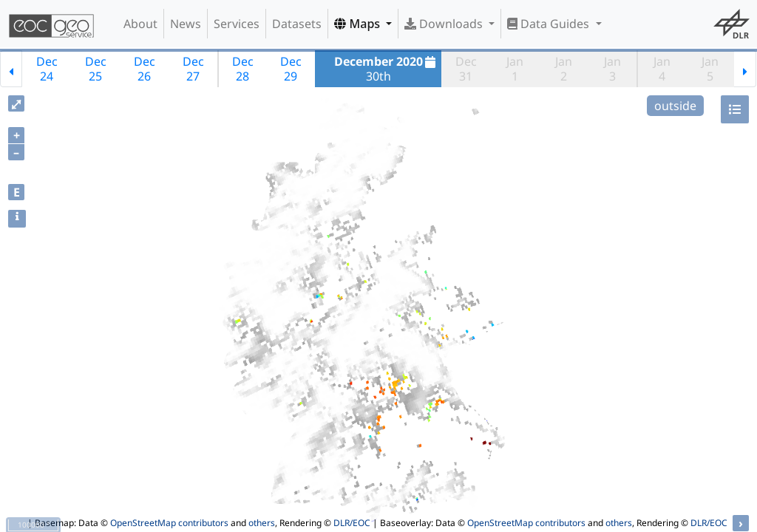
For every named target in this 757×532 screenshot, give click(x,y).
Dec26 (145, 69)
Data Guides (550, 24)
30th (387, 69)
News (186, 24)
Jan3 (612, 69)
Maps (359, 24)
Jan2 (564, 69)
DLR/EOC (352, 523)
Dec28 (243, 69)
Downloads (445, 24)
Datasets (297, 24)
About (140, 24)
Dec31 (466, 69)
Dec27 (193, 69)
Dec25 (96, 69)
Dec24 (47, 69)
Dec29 (291, 69)
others (262, 523)
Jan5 (710, 69)
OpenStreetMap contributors (169, 523)
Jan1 (515, 69)
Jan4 (662, 69)
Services (237, 24)
